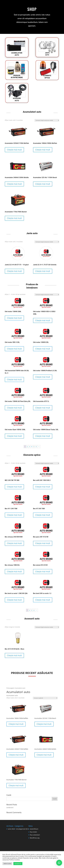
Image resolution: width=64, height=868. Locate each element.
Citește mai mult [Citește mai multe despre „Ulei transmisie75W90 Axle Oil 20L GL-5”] (14, 379)
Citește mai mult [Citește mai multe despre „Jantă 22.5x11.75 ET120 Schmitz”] (43, 271)
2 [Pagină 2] (27, 447)
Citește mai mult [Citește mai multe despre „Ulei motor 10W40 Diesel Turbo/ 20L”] (43, 436)
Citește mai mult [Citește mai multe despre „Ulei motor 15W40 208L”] (14, 318)
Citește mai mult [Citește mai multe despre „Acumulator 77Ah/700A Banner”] (14, 218)
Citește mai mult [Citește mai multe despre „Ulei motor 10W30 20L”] (43, 349)
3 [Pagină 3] (29, 447)
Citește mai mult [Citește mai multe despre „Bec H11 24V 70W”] (14, 515)
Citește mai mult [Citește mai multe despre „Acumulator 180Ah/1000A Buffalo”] (43, 150)
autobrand (10, 808)
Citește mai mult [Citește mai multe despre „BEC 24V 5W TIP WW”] (14, 487)
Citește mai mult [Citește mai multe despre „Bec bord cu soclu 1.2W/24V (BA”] (14, 600)
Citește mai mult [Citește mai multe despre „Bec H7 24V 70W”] (43, 515)
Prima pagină (10, 688)
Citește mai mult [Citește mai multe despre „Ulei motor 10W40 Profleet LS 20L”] (43, 377)
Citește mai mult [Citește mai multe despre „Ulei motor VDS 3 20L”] (14, 349)
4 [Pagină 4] (32, 447)
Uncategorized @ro (22, 829)
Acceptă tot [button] (18, 864)
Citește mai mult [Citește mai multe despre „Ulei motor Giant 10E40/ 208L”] (14, 436)
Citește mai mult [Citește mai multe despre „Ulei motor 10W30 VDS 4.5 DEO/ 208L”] (43, 320)
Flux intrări (33, 832)
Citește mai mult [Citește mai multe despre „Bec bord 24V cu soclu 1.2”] (43, 600)
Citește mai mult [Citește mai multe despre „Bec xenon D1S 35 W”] (43, 571)
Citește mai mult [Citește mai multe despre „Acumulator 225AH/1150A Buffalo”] (14, 150)
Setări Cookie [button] (7, 864)
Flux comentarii (35, 835)
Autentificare (34, 829)
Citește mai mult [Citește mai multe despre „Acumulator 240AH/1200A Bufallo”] (14, 184)
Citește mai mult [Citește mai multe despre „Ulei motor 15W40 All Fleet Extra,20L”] (14, 408)
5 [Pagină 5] (34, 447)
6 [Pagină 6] (36, 447)
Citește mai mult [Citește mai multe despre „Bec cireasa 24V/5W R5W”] (14, 543)
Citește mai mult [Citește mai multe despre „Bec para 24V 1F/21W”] (43, 543)
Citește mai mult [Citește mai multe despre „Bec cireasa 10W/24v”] (14, 571)
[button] (59, 863)
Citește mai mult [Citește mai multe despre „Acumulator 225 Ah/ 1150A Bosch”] (43, 184)
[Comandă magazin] (47, 120)
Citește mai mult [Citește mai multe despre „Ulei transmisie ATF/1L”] (43, 408)
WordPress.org (35, 838)
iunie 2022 (11, 829)
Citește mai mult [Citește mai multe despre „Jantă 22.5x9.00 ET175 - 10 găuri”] (14, 271)
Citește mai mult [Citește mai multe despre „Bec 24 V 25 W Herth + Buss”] (14, 655)
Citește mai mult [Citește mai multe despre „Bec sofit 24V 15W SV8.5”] (43, 487)
